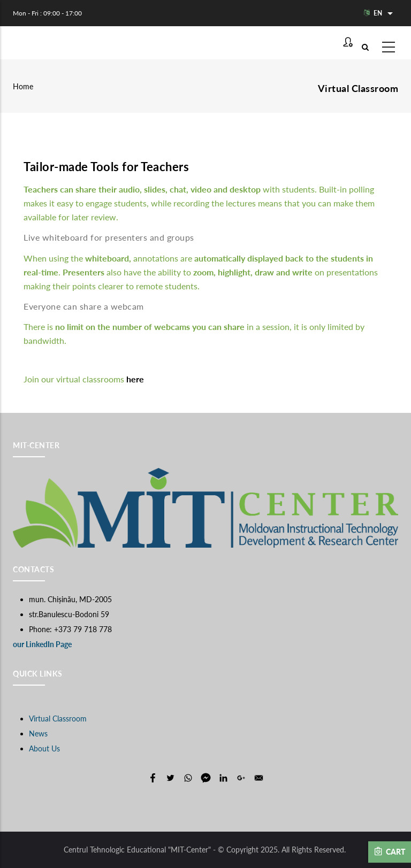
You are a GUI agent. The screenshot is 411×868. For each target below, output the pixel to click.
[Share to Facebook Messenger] (206, 778)
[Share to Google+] (241, 778)
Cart (390, 851)
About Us (44, 748)
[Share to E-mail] (259, 778)
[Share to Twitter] (170, 778)
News (38, 733)
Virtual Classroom (58, 719)
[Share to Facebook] (153, 778)
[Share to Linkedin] (223, 778)
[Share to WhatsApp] (188, 778)
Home (23, 86)
